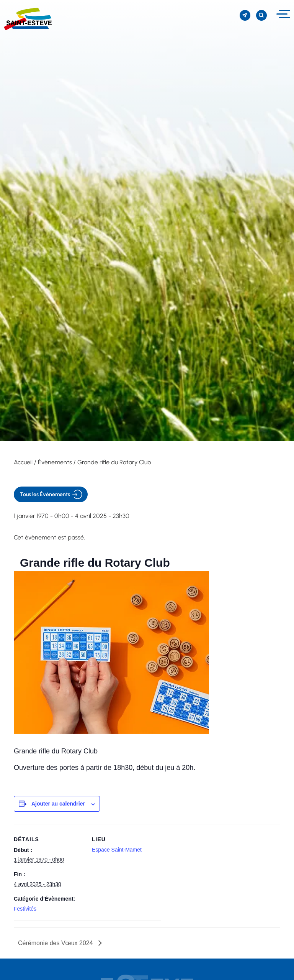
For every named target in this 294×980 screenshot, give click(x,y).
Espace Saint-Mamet (117, 850)
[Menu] (282, 14)
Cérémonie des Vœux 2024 (56, 943)
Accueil (23, 462)
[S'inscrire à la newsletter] (245, 15)
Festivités (25, 909)
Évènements (55, 462)
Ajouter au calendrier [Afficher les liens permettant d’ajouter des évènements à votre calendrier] (58, 804)
